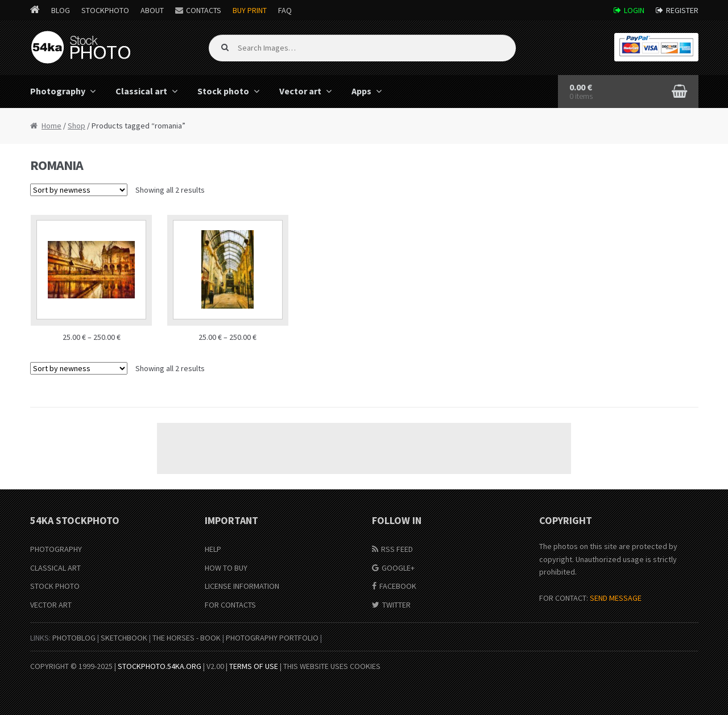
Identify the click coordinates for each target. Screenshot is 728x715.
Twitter (396, 605)
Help (213, 549)
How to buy (226, 568)
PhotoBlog (74, 638)
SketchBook (124, 638)
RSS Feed (397, 549)
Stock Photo (55, 586)
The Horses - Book (187, 638)
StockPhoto (105, 10)
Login (634, 10)
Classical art (141, 91)
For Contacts (230, 605)
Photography (58, 91)
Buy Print (250, 10)
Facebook (398, 586)
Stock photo (223, 91)
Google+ (398, 568)
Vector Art (51, 605)
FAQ (285, 10)
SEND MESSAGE (616, 598)
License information (242, 586)
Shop (76, 126)
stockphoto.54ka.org (160, 666)
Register (682, 10)
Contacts (204, 10)
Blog (61, 10)
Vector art (300, 91)
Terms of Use (254, 666)
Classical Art (55, 568)
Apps (361, 91)
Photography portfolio (272, 638)
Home (51, 126)
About (152, 10)
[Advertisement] (364, 448)
